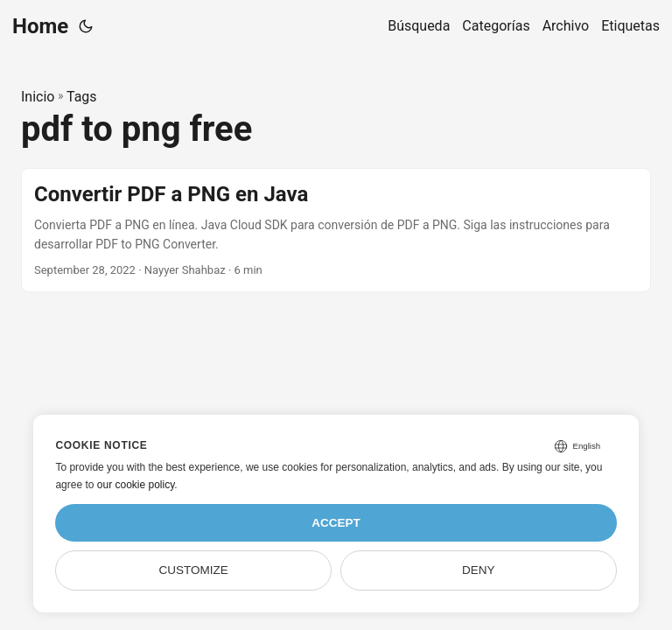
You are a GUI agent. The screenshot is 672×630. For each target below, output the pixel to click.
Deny (479, 570)
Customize (194, 570)
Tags (82, 97)
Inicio (38, 97)
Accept (336, 523)
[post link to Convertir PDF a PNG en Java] (336, 231)
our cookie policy (136, 485)
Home (40, 26)
